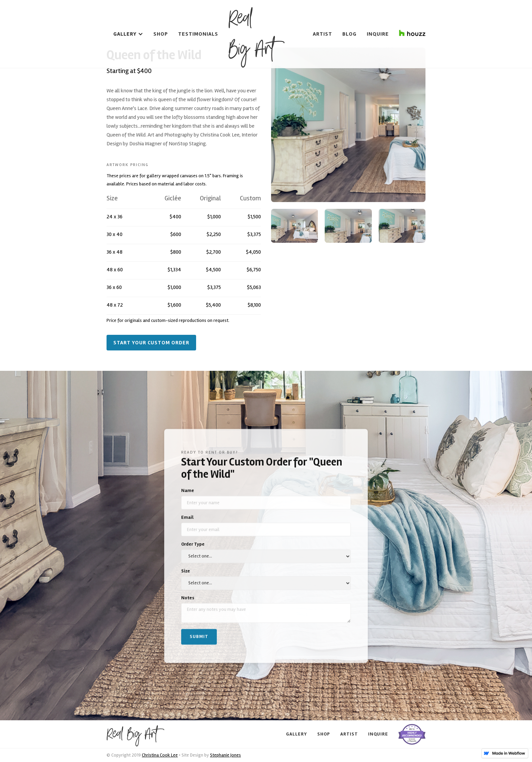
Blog (349, 34)
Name (188, 492)
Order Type (193, 545)
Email (187, 518)
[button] (128, 34)
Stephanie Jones (225, 755)
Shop (161, 34)
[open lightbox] (348, 125)
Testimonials (198, 34)
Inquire (378, 34)
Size (186, 572)
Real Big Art (251, 34)
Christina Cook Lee (160, 755)
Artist (322, 34)
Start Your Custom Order (151, 343)
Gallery (297, 734)
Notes (188, 599)
